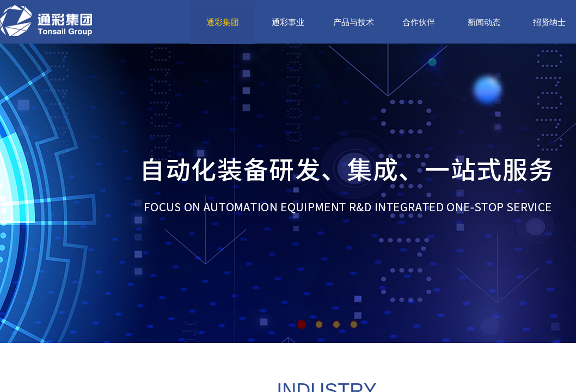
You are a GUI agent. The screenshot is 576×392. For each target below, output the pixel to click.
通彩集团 (223, 22)
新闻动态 (484, 22)
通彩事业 (288, 22)
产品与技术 (354, 22)
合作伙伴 (419, 22)
